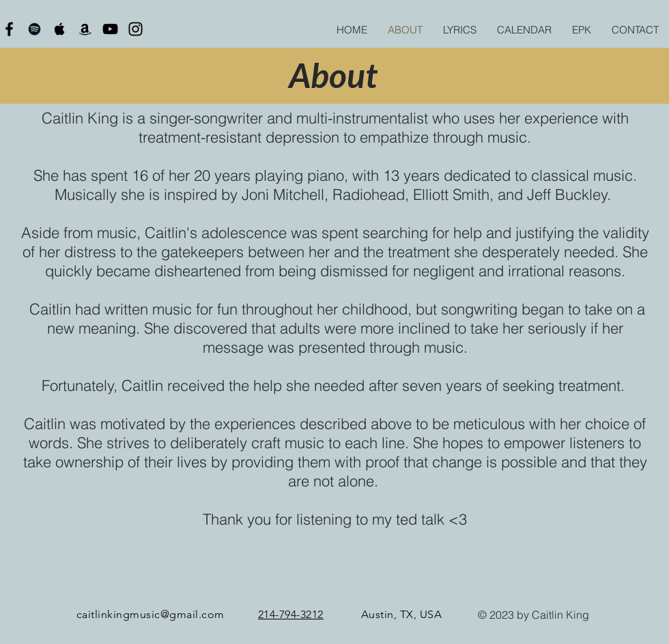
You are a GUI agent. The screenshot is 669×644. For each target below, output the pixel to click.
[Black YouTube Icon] (110, 29)
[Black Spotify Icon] (34, 29)
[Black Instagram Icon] (136, 29)
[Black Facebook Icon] (9, 29)
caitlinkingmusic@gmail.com (150, 614)
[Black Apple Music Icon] (60, 29)
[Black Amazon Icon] (85, 29)
